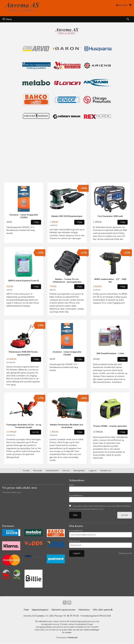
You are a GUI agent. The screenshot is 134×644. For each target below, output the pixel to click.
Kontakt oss (106, 471)
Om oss (66, 471)
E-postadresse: (76, 495)
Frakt (26, 610)
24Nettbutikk (72, 638)
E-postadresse (76, 531)
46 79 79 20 (73, 616)
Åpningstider (79, 471)
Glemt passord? (125, 553)
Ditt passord (75, 541)
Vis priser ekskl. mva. (12, 492)
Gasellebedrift (52, 471)
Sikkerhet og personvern (63, 610)
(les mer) (100, 509)
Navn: (72, 485)
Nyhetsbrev (84, 610)
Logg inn (93, 471)
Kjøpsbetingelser (40, 610)
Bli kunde (38, 471)
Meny (7, 19)
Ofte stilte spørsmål (103, 610)
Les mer (125, 515)
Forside (26, 471)
